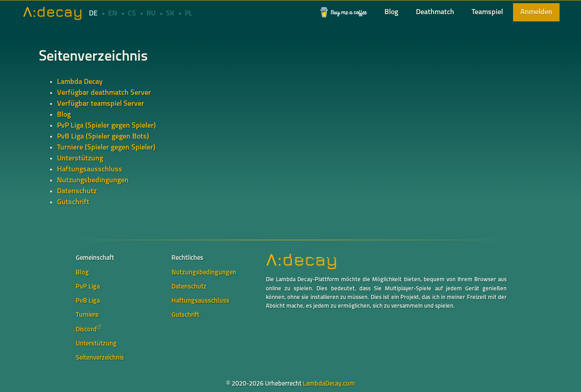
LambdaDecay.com (329, 384)
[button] (344, 12)
